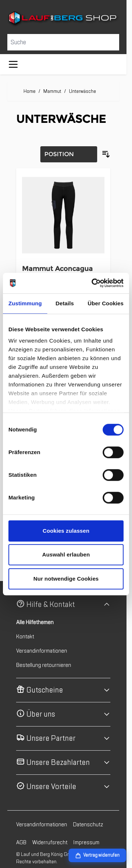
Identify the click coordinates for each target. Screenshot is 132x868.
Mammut (52, 91)
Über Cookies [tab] (106, 303)
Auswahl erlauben (66, 554)
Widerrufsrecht (50, 842)
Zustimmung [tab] (25, 303)
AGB (21, 842)
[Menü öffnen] (13, 64)
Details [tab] (65, 303)
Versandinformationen (42, 651)
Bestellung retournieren (44, 665)
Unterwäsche (82, 91)
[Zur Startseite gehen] (63, 19)
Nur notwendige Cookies (66, 579)
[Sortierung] (69, 154)
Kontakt (25, 637)
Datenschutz (88, 824)
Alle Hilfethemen (35, 622)
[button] (63, 605)
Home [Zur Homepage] (30, 91)
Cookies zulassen (66, 531)
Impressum (86, 842)
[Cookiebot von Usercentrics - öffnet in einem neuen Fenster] (93, 283)
